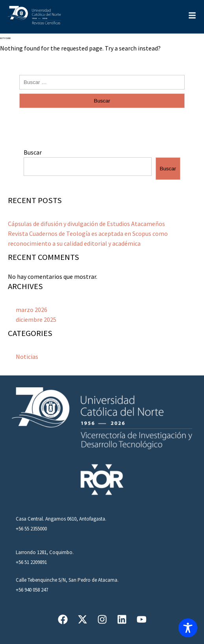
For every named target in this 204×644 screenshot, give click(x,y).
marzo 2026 (32, 310)
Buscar (33, 152)
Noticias (27, 357)
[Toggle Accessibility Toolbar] (188, 628)
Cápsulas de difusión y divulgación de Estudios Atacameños (86, 224)
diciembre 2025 (36, 319)
